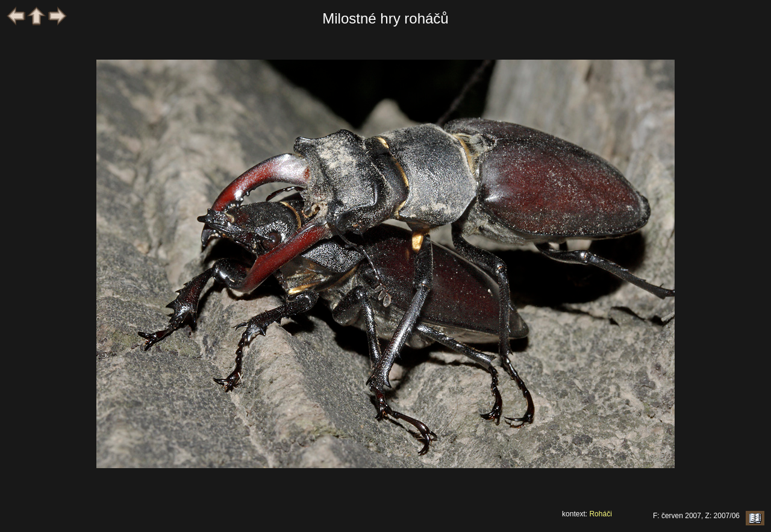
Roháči (600, 514)
